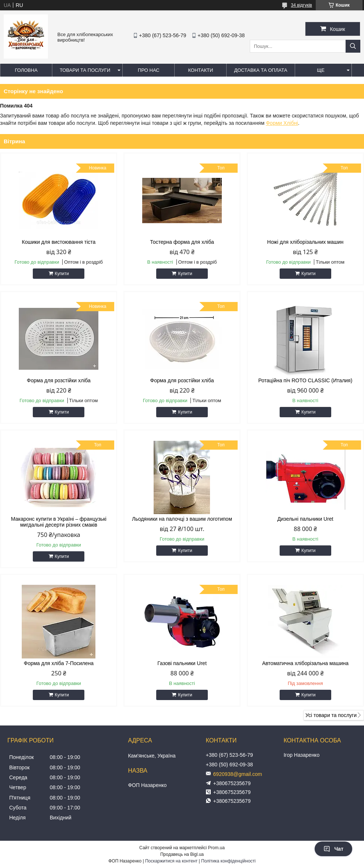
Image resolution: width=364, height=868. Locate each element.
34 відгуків (302, 5)
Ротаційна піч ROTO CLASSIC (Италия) (305, 380)
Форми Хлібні (282, 123)
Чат (333, 849)
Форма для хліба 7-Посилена (59, 663)
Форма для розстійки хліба (59, 380)
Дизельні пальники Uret (305, 519)
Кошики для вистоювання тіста (59, 242)
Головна (26, 70)
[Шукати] (353, 46)
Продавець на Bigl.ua (182, 854)
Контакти (200, 70)
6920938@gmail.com (238, 774)
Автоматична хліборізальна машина (305, 663)
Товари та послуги (85, 70)
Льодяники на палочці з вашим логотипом (182, 519)
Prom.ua (216, 848)
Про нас (149, 70)
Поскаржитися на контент (171, 861)
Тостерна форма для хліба (182, 242)
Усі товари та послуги (331, 715)
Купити (62, 274)
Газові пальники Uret (182, 663)
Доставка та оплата (260, 70)
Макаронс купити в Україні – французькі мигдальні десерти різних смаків (59, 522)
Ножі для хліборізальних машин (305, 242)
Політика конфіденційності (228, 861)
